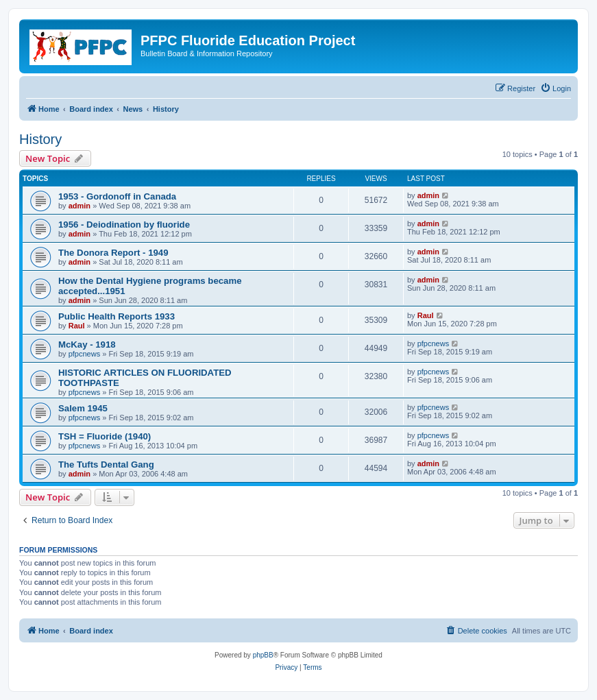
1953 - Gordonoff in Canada (117, 196)
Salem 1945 (83, 408)
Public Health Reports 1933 (117, 316)
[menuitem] (556, 88)
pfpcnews (84, 354)
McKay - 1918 (87, 345)
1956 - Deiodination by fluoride (124, 225)
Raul (77, 326)
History (40, 139)
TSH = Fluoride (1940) (105, 436)
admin (80, 206)
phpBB (263, 655)
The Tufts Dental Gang (106, 464)
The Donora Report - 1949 (113, 253)
